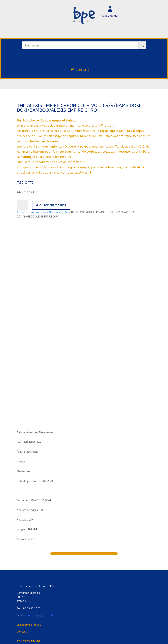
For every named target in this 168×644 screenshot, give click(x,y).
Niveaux (54, 212)
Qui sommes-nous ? (29, 625)
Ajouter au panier (51, 205)
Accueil (21, 212)
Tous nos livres (37, 212)
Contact (22, 632)
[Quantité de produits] (22, 205)
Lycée (64, 212)
